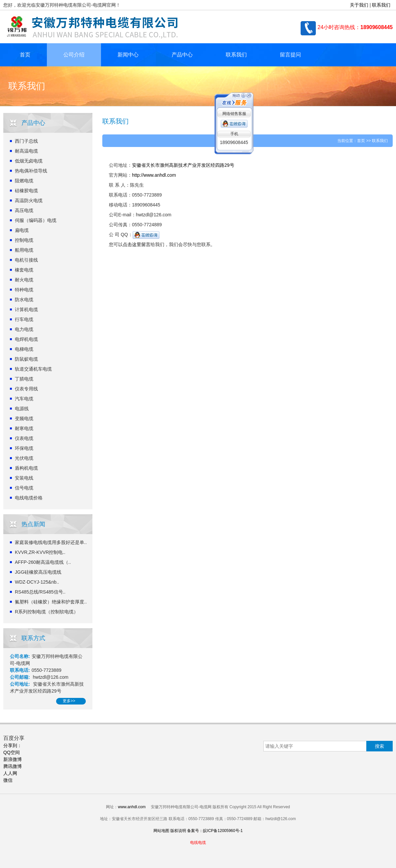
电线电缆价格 (29, 498)
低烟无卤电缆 (29, 161)
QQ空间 (12, 752)
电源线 (22, 409)
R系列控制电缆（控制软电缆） (47, 612)
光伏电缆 (24, 458)
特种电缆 (24, 290)
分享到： (13, 745)
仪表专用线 (26, 389)
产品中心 (182, 55)
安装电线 (24, 478)
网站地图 (161, 831)
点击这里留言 (137, 244)
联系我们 (381, 5)
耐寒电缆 (24, 428)
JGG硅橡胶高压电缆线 (38, 572)
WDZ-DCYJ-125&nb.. (37, 582)
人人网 (10, 773)
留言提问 (290, 55)
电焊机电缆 (26, 339)
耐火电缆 (24, 280)
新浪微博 (13, 759)
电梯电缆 (24, 349)
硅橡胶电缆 (26, 191)
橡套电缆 (24, 270)
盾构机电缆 (26, 468)
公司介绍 (74, 55)
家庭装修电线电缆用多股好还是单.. (51, 542)
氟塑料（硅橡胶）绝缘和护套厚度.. (51, 602)
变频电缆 (24, 418)
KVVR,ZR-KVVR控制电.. (40, 552)
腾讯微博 (13, 766)
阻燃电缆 (24, 181)
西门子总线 (26, 141)
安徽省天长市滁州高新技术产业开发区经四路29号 (183, 165)
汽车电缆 (24, 399)
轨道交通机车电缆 (33, 369)
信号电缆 (24, 488)
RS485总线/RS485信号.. (40, 592)
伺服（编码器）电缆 (36, 220)
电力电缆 (24, 329)
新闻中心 (128, 55)
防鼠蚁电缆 (26, 359)
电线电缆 (198, 843)
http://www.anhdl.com (154, 175)
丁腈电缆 (24, 379)
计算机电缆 (26, 309)
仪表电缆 (24, 438)
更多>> (69, 701)
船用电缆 (24, 250)
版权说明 (178, 831)
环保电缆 (24, 448)
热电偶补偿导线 (31, 171)
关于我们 (359, 5)
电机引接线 (26, 260)
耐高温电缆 (26, 151)
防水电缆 (24, 300)
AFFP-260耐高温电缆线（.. (43, 562)
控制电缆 (24, 240)
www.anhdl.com (132, 807)
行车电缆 (24, 319)
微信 (8, 780)
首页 (25, 55)
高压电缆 (24, 210)
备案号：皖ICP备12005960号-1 (215, 831)
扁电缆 (22, 230)
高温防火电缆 (29, 200)
